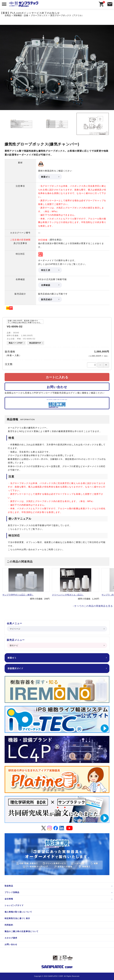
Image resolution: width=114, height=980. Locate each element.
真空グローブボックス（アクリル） (67, 15)
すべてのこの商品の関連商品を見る (94, 606)
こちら (11, 529)
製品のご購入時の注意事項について (22, 931)
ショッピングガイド (14, 905)
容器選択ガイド (57, 668)
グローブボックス (39, 15)
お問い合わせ (57, 387)
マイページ (57, 629)
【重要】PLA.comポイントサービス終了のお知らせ (30, 13)
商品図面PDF (35, 343)
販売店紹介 (50, 299)
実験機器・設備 (21, 15)
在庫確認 (50, 285)
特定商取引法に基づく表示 (17, 918)
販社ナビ (57, 645)
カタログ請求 (11, 938)
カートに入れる (57, 377)
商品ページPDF (16, 343)
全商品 (8, 15)
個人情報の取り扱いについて (18, 912)
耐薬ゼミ (50, 177)
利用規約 (9, 925)
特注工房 (50, 270)
